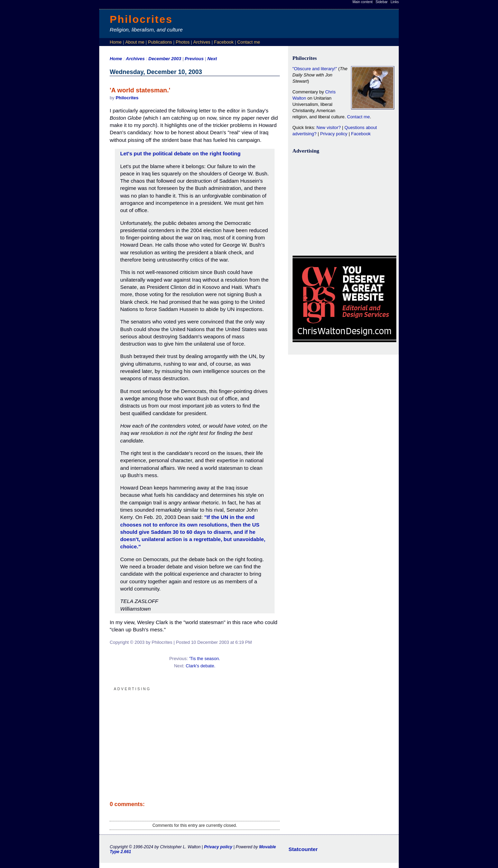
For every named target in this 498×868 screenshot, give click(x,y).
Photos (183, 42)
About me (135, 42)
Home (116, 42)
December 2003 (165, 59)
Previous (195, 59)
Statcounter (303, 849)
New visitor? (329, 127)
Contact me (249, 42)
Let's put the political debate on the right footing (181, 153)
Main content (362, 2)
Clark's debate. (201, 666)
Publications (160, 42)
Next (212, 59)
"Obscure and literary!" (315, 69)
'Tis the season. (205, 659)
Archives (202, 42)
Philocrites (141, 19)
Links (395, 2)
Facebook (224, 42)
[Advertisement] (195, 741)
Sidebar (382, 2)
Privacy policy (334, 134)
